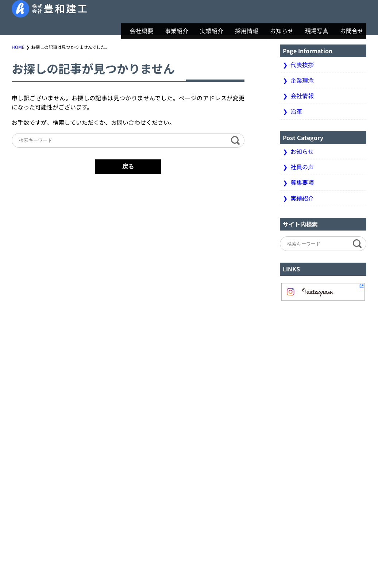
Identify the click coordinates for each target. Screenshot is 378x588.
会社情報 (302, 96)
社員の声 (302, 167)
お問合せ (349, 31)
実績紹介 (209, 31)
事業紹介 (174, 31)
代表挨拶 (302, 65)
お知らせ (279, 31)
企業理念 (302, 80)
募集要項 (302, 182)
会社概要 (139, 31)
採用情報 (244, 31)
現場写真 (314, 31)
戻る (128, 167)
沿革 (296, 111)
